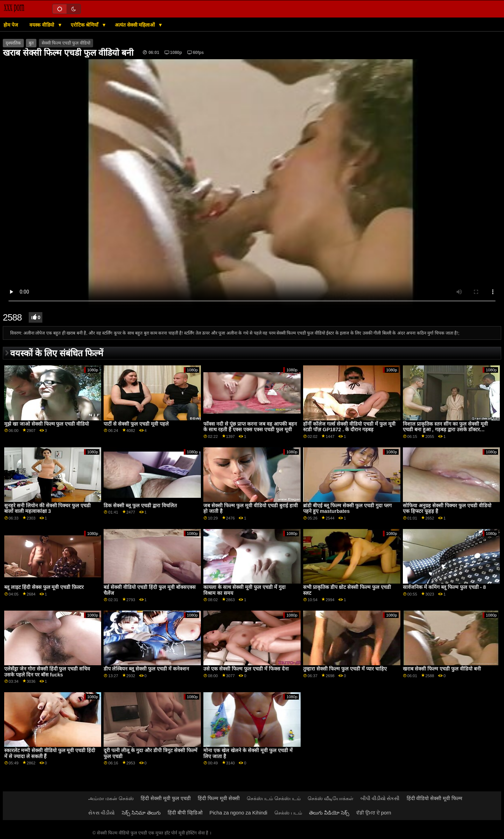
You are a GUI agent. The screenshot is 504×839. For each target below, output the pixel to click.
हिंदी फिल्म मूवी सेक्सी (219, 798)
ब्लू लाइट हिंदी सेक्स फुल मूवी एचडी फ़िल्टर (44, 587)
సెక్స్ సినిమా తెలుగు (141, 813)
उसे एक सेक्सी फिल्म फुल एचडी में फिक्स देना (246, 669)
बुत (31, 43)
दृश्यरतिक (13, 43)
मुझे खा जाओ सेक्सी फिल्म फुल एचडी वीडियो (47, 424)
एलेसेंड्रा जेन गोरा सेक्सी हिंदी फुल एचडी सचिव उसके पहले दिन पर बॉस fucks (47, 672)
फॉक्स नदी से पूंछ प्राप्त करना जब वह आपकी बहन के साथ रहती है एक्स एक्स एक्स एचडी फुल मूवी (250, 427)
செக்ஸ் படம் (288, 813)
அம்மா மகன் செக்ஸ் (111, 798)
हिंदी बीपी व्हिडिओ (185, 813)
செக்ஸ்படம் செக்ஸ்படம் (274, 798)
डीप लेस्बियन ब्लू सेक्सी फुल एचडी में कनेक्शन (146, 669)
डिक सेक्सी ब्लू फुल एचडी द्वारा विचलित (140, 506)
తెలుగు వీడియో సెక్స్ (329, 813)
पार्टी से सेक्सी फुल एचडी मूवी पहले (136, 424)
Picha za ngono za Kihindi (239, 813)
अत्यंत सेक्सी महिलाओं (136, 25)
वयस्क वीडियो (43, 25)
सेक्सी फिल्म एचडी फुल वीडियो (66, 43)
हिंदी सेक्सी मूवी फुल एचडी (166, 798)
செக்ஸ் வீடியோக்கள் (331, 798)
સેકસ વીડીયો (101, 813)
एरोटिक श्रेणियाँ (85, 25)
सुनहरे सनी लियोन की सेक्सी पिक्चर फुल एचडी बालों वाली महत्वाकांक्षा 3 (48, 508)
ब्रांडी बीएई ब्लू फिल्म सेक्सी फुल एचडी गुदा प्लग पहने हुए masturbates (347, 508)
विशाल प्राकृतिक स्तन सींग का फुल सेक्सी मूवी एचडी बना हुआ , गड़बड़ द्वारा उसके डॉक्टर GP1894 (445, 430)
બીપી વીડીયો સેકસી (380, 798)
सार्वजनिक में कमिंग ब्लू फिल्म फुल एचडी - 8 (444, 587)
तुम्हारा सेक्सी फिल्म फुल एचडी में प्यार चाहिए (345, 669)
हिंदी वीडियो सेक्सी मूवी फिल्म (435, 798)
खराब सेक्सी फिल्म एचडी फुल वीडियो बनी (442, 669)
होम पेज (11, 25)
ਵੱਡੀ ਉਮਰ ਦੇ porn (374, 813)
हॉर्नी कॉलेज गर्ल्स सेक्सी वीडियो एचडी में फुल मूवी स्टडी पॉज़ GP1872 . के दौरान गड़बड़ (349, 427)
